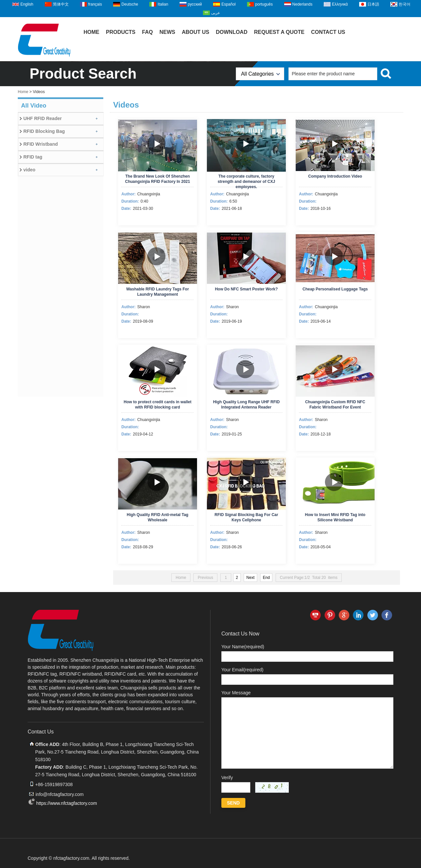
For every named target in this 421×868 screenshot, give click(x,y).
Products (121, 32)
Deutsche (130, 4)
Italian (163, 4)
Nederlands (302, 4)
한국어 (405, 4)
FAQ (148, 32)
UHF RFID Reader (43, 118)
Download (232, 32)
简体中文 (61, 4)
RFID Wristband (41, 144)
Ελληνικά (340, 4)
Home (91, 32)
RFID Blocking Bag (44, 131)
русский (195, 4)
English (27, 4)
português (264, 4)
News (167, 32)
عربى (216, 13)
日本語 (373, 4)
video (29, 170)
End (266, 578)
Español (228, 4)
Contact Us (328, 32)
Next (250, 578)
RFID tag (33, 157)
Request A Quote (279, 32)
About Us (196, 32)
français (95, 4)
